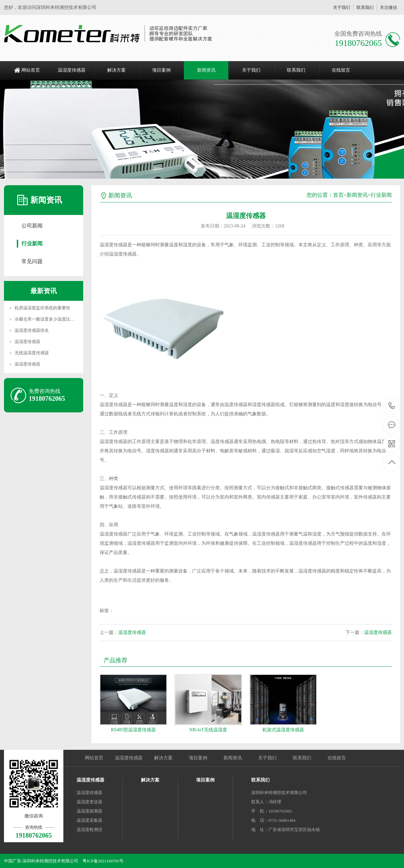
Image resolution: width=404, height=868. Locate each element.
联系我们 (365, 7)
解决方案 (117, 70)
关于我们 (342, 7)
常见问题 (32, 261)
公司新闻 (32, 226)
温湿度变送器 (89, 802)
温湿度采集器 (89, 820)
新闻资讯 (206, 70)
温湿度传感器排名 (32, 330)
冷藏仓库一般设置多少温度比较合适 (49, 319)
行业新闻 (32, 243)
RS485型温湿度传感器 (133, 730)
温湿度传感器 (72, 70)
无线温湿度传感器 (32, 353)
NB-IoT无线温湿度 (208, 730)
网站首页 (31, 70)
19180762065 (392, 406)
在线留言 (341, 70)
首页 (338, 195)
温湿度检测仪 (89, 830)
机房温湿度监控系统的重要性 (42, 308)
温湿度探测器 (89, 811)
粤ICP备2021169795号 (103, 861)
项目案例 (161, 70)
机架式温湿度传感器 (283, 730)
